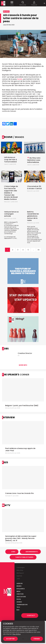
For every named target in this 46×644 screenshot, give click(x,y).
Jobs (13, 552)
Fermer (37, 639)
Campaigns (21, 567)
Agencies (20, 583)
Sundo (20, 79)
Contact (31, 615)
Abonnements (32, 552)
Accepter (10, 639)
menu (12, 3)
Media (18, 591)
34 (39, 250)
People (19, 599)
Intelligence (21, 589)
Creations (20, 594)
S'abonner (34, 3)
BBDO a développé (10, 222)
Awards (19, 602)
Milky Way (20, 570)
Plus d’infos (17, 634)
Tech (18, 607)
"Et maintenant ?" (11, 223)
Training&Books (22, 605)
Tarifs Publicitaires (24, 557)
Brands (19, 586)
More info (23, 365)
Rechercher (23, 3)
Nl (44, 3)
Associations (21, 597)
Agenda (19, 576)
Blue (18, 610)
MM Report (20, 573)
